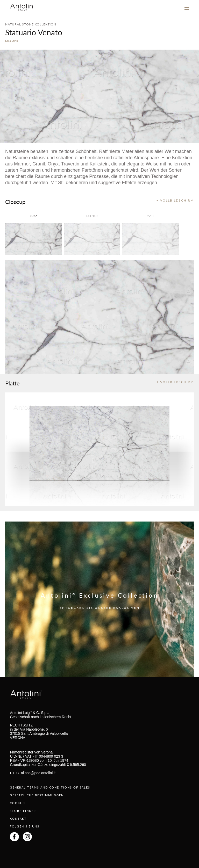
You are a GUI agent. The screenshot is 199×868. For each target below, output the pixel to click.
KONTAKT (18, 819)
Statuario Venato (34, 32)
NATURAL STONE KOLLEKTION (31, 24)
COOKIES (18, 803)
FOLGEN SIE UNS (25, 826)
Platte (12, 383)
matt (151, 216)
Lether (92, 216)
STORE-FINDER (23, 811)
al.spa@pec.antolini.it (38, 773)
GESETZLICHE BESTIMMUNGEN (37, 795)
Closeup (15, 202)
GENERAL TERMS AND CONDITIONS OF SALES (50, 787)
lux (33, 216)
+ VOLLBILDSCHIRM (175, 200)
